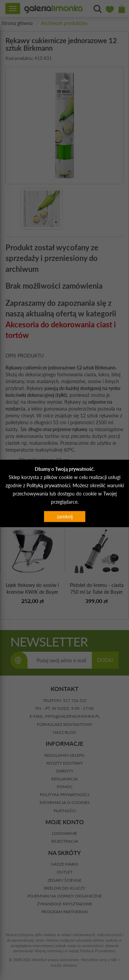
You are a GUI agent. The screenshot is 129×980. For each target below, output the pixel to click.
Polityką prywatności (48, 485)
